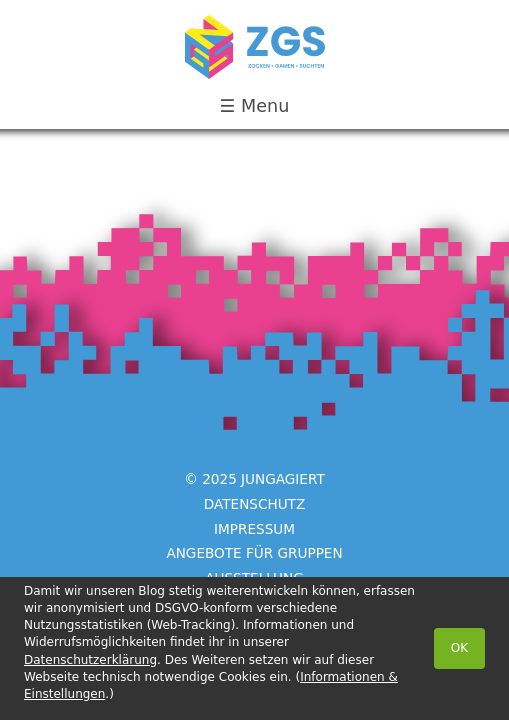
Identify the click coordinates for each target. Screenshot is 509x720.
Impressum (254, 528)
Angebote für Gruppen (254, 553)
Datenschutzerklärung (90, 660)
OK (459, 648)
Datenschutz (254, 504)
